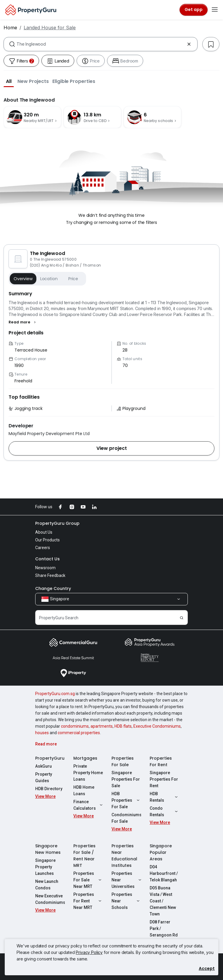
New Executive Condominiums (50, 899)
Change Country (53, 588)
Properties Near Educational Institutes (124, 856)
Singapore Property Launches (45, 867)
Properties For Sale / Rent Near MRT (84, 856)
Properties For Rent (161, 761)
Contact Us (47, 559)
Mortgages (85, 758)
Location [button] (49, 279)
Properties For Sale (123, 761)
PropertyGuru (50, 758)
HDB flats (123, 726)
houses (42, 733)
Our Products (47, 540)
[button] (9, 81)
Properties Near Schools (126, 901)
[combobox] (101, 44)
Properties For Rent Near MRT (88, 901)
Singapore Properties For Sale (126, 779)
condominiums (75, 726)
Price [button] (73, 279)
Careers (43, 548)
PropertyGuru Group (57, 523)
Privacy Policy (89, 952)
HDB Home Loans (84, 790)
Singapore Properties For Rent (164, 779)
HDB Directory (49, 789)
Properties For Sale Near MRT (88, 880)
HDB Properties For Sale (126, 800)
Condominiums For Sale (126, 818)
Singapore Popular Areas (161, 852)
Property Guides (44, 777)
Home (10, 28)
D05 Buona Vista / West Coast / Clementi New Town (163, 901)
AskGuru (43, 766)
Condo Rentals (164, 811)
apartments (102, 726)
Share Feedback (50, 575)
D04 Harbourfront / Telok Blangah (164, 873)
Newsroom (45, 568)
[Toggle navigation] (215, 10)
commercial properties (79, 733)
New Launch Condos (47, 885)
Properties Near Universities (126, 880)
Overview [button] (23, 279)
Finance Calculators (88, 805)
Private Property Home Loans (88, 773)
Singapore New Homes (48, 849)
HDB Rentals (164, 797)
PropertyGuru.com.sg (55, 694)
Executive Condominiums (157, 726)
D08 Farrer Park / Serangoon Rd (164, 928)
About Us (44, 532)
